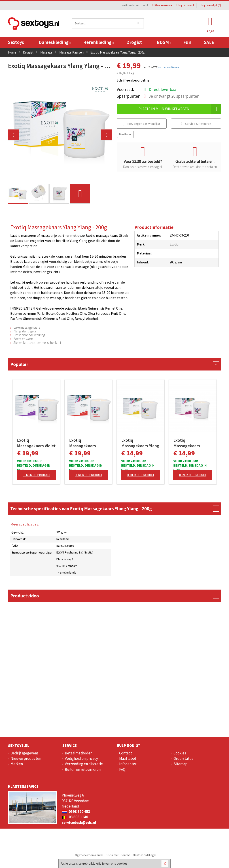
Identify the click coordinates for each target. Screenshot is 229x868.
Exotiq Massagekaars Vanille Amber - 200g (88, 443)
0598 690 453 (76, 812)
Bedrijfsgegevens (24, 753)
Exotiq (174, 244)
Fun (187, 42)
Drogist (135, 42)
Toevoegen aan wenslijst (142, 124)
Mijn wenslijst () (210, 5)
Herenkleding (98, 42)
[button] (14, 135)
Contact (126, 753)
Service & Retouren (196, 124)
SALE (209, 42)
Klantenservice (162, 5)
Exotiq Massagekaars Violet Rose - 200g (36, 443)
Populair (114, 364)
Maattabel (125, 134)
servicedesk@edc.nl (79, 823)
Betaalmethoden (79, 753)
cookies (122, 863)
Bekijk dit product (36, 475)
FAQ (122, 769)
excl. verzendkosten (169, 67)
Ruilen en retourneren (83, 769)
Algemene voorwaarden (89, 855)
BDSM (164, 42)
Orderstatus (183, 758)
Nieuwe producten (26, 758)
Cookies (180, 753)
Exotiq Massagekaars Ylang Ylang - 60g (140, 443)
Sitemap (180, 764)
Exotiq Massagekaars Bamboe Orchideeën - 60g (192, 443)
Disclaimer (112, 855)
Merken (17, 764)
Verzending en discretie (84, 764)
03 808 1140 (75, 817)
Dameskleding (55, 42)
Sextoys (17, 42)
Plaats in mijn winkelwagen (180, 109)
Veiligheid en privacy (81, 758)
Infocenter (128, 764)
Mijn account (185, 5)
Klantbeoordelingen (145, 855)
